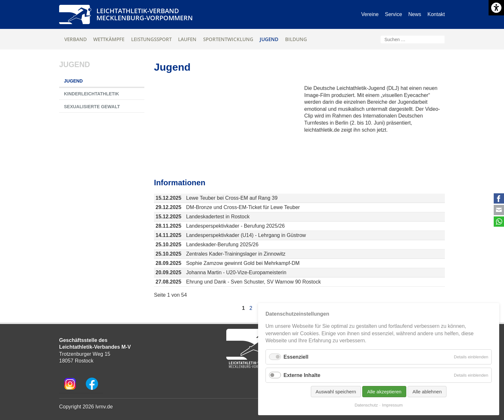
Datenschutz (366, 405)
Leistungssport (151, 39)
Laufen (187, 39)
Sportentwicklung (228, 39)
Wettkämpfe (109, 39)
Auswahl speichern (336, 392)
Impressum (392, 405)
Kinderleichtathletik (91, 94)
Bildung (296, 39)
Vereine (370, 14)
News (415, 14)
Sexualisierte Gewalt (92, 107)
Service (393, 14)
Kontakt (436, 14)
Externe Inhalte (302, 375)
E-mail (499, 210)
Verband (76, 39)
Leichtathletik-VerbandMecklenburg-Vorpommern (145, 14)
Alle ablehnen (427, 392)
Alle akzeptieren (384, 392)
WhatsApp (499, 222)
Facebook (499, 198)
